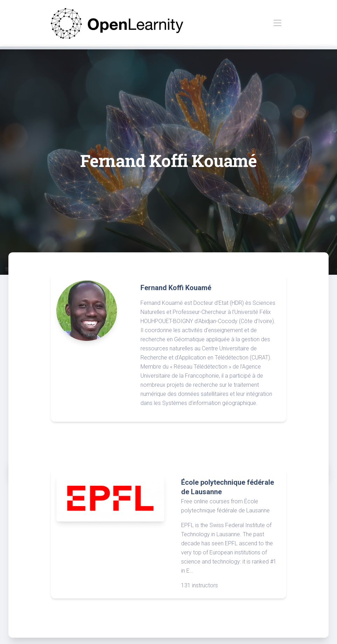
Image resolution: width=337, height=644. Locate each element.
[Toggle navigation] (277, 23)
